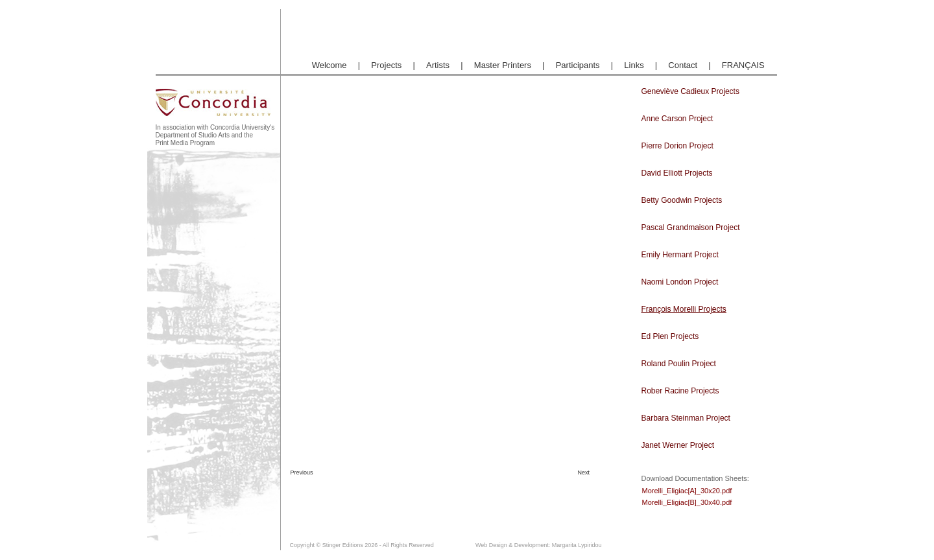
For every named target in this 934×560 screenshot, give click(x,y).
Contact (683, 65)
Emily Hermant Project (680, 255)
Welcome (329, 65)
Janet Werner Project (678, 445)
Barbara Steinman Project (686, 418)
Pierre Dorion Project (677, 146)
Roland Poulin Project (679, 364)
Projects (386, 65)
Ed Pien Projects (670, 336)
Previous (301, 472)
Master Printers (503, 65)
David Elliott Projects (677, 173)
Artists (438, 65)
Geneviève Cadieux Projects (690, 91)
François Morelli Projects (684, 309)
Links (634, 65)
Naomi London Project (680, 282)
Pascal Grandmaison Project (691, 227)
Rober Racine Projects (680, 391)
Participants (578, 65)
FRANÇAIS (743, 65)
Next (584, 472)
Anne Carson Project (677, 119)
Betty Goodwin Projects (682, 200)
